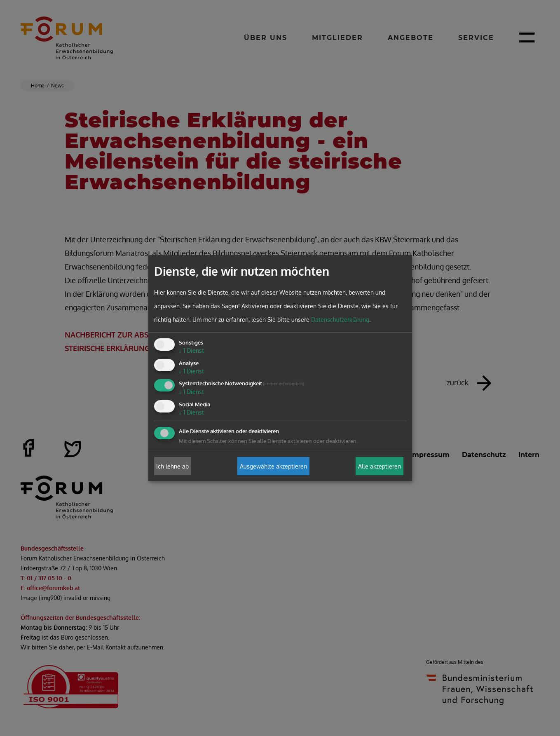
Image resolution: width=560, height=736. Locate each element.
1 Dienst (191, 350)
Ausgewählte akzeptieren (273, 466)
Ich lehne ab (172, 466)
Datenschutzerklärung (340, 320)
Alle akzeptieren (380, 466)
